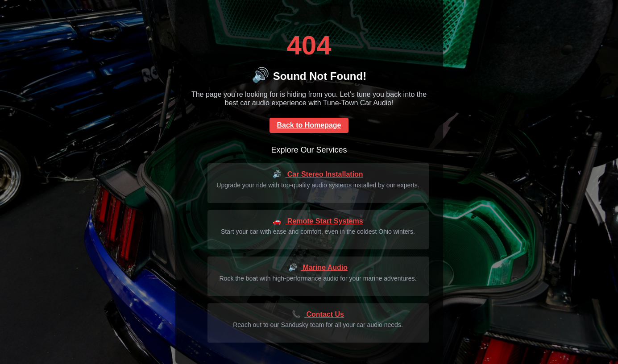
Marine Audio (318, 267)
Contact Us (318, 314)
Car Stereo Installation (318, 174)
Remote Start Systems (318, 221)
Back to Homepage (309, 125)
